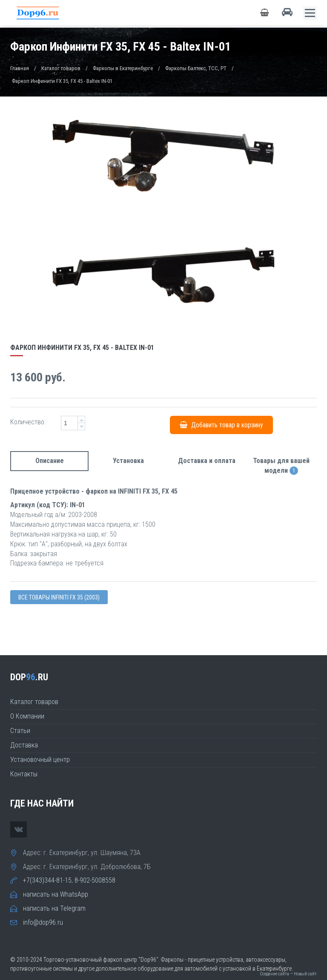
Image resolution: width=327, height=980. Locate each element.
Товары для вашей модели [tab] (281, 466)
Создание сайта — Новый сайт (288, 974)
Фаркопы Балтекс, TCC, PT (196, 68)
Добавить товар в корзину (221, 425)
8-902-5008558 (95, 880)
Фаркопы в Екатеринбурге (123, 68)
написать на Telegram (54, 908)
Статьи (20, 731)
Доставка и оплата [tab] (207, 461)
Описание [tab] (50, 461)
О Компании (27, 716)
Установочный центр (40, 760)
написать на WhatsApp (56, 894)
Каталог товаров (61, 68)
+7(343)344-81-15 (47, 880)
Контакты (24, 774)
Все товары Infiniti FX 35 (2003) (59, 597)
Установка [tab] (128, 461)
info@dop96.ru (43, 922)
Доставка (24, 745)
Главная (20, 68)
